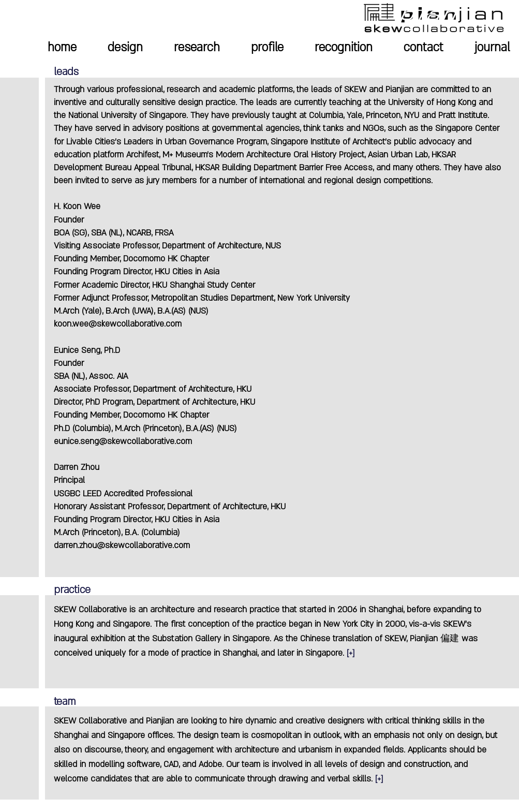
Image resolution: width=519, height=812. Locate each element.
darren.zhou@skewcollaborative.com (122, 545)
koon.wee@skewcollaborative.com (118, 324)
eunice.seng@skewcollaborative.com (123, 441)
